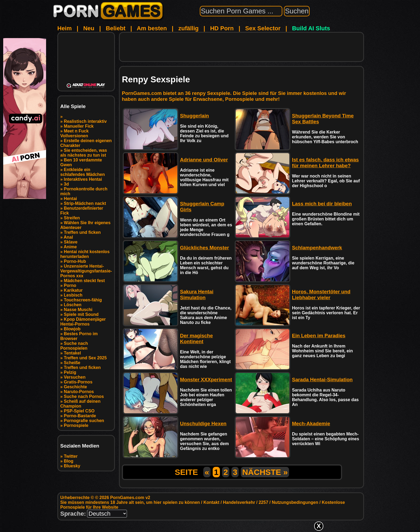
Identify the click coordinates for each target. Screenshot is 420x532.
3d (66, 184)
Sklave (71, 242)
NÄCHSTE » (265, 472)
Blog (69, 461)
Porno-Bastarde (80, 416)
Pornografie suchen (84, 421)
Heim (65, 28)
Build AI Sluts (311, 28)
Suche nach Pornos (84, 396)
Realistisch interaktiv (85, 121)
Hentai (70, 199)
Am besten (152, 28)
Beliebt (116, 28)
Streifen (72, 218)
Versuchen (75, 377)
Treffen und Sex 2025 (85, 358)
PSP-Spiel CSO (79, 411)
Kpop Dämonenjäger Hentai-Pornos (83, 322)
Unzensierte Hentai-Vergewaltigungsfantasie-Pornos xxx (86, 271)
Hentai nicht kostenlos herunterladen (85, 254)
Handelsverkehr (239, 502)
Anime (70, 247)
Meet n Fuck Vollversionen (74, 133)
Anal (68, 237)
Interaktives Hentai (83, 179)
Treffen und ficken (82, 232)
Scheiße (72, 363)
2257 (264, 502)
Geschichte (75, 387)
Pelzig (70, 372)
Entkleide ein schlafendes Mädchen (82, 172)
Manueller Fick (79, 126)
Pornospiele (76, 425)
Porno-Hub (75, 261)
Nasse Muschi (78, 310)
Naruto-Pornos (79, 392)
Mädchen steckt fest (84, 281)
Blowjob (72, 329)
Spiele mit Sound (81, 314)
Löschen (73, 305)
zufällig (189, 28)
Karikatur (73, 290)
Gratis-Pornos (78, 382)
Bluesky (72, 466)
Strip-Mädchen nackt (85, 203)
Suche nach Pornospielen (74, 346)
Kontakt (211, 502)
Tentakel (72, 353)
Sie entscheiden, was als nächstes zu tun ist (84, 153)
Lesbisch (73, 295)
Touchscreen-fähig (83, 300)
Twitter (71, 456)
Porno (70, 285)
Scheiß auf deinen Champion (80, 404)
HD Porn (222, 28)
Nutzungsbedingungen (295, 502)
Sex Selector (263, 28)
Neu (89, 28)
